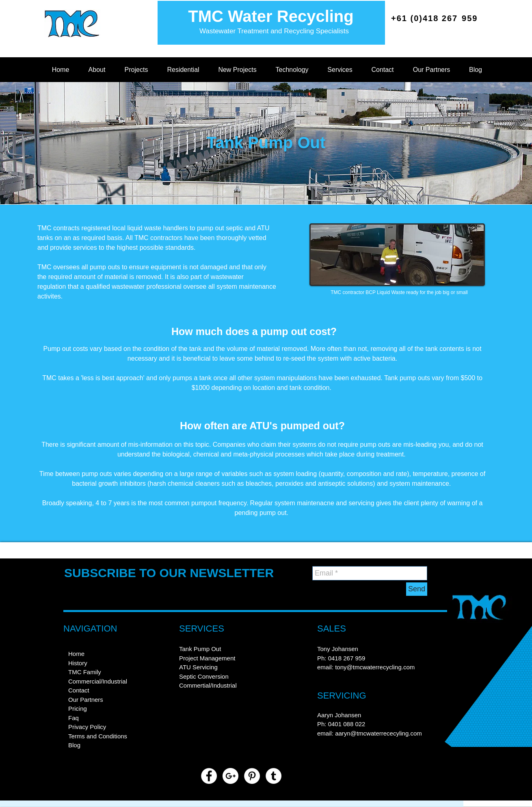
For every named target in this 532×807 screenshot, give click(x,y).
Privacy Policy (87, 727)
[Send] (417, 589)
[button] (97, 70)
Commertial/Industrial (208, 685)
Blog (74, 745)
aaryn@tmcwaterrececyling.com (378, 733)
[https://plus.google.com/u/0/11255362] (230, 776)
